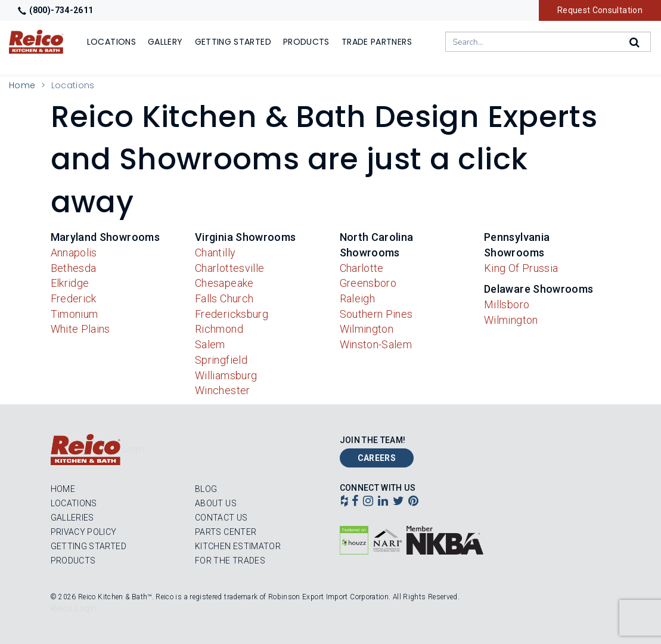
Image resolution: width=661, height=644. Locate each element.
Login (134, 449)
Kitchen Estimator (238, 546)
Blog (206, 489)
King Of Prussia (521, 268)
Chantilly (215, 253)
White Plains (80, 329)
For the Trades (230, 561)
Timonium (75, 314)
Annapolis (74, 253)
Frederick (74, 298)
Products (73, 561)
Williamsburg (226, 375)
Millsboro (507, 304)
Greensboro (368, 283)
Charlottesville (229, 268)
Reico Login (74, 608)
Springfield (221, 360)
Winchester (223, 390)
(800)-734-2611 (55, 10)
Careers (377, 458)
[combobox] (548, 42)
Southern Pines (376, 314)
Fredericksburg (232, 314)
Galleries (72, 518)
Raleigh (358, 298)
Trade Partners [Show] (377, 42)
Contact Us (221, 518)
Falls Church (224, 298)
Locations (74, 503)
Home (22, 85)
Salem (210, 344)
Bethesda (74, 268)
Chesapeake (224, 283)
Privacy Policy (84, 532)
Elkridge (70, 283)
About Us (216, 503)
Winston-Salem (376, 344)
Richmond (219, 329)
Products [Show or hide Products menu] (306, 42)
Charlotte (362, 268)
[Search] (635, 42)
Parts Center (226, 532)
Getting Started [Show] (233, 42)
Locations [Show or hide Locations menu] (111, 42)
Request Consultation (600, 10)
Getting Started (89, 546)
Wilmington (367, 329)
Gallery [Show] (165, 42)
